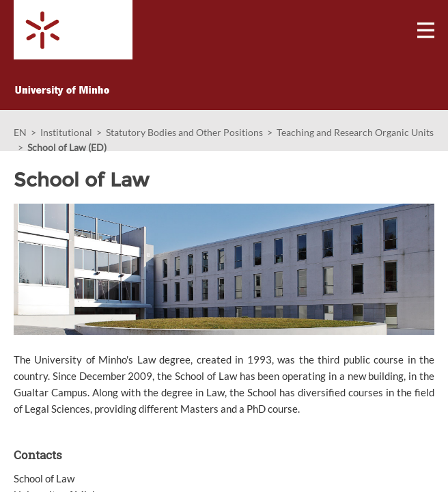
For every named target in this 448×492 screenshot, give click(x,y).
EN (20, 132)
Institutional (66, 132)
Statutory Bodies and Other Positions (184, 132)
